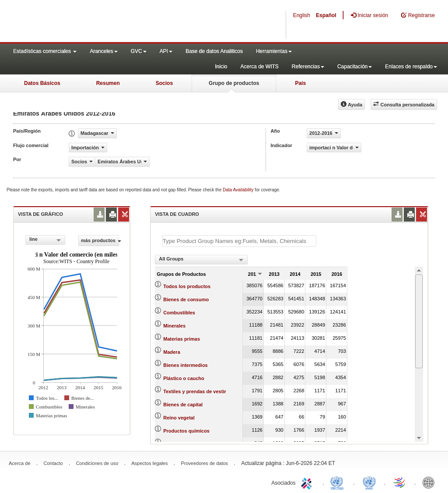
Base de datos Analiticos (214, 51)
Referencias (308, 67)
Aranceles (103, 51)
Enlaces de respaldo (411, 67)
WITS (87, 22)
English (302, 15)
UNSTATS (369, 482)
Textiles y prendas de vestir (194, 391)
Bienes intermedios (185, 365)
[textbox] (239, 241)
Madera (172, 352)
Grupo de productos (234, 83)
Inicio (221, 67)
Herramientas (274, 51)
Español (326, 15)
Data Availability (239, 190)
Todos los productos (187, 286)
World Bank (430, 482)
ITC (308, 482)
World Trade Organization (400, 482)
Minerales (174, 326)
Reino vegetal (179, 418)
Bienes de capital (183, 405)
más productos (100, 240)
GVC (139, 51)
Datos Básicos (42, 83)
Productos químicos (186, 431)
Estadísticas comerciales (45, 51)
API (166, 51)
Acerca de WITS (259, 67)
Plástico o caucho (184, 378)
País (300, 83)
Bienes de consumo (186, 299)
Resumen (108, 83)
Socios (164, 83)
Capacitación (355, 67)
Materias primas (182, 339)
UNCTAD (339, 482)
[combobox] (45, 240)
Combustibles (179, 313)
